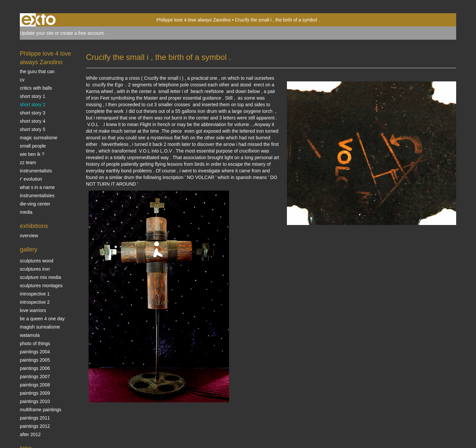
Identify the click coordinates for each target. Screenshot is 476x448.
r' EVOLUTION (31, 179)
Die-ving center (35, 204)
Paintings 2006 (35, 368)
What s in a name (37, 187)
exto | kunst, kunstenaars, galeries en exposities (39, 20)
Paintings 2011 (35, 418)
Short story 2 (33, 105)
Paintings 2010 (35, 401)
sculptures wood (37, 261)
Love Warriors (33, 310)
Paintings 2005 (35, 360)
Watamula (30, 335)
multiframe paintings (40, 410)
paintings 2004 (35, 352)
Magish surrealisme (40, 327)
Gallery (29, 249)
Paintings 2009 (35, 393)
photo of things (35, 343)
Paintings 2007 (35, 377)
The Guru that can (37, 71)
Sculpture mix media (40, 277)
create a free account (82, 33)
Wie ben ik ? (32, 154)
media (26, 212)
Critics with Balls (36, 88)
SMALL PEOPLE (33, 146)
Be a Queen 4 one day (42, 319)
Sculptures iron (35, 269)
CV (22, 80)
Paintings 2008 (35, 385)
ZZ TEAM (28, 162)
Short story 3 (33, 113)
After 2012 (30, 434)
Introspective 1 (35, 294)
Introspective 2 (35, 302)
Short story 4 (33, 121)
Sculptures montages (41, 286)
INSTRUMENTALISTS (36, 171)
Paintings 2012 (35, 426)
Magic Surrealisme (39, 138)
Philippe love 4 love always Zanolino (194, 20)
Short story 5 (33, 129)
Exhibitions (34, 226)
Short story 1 (33, 96)
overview (29, 236)
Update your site (37, 33)
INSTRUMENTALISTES (37, 196)
